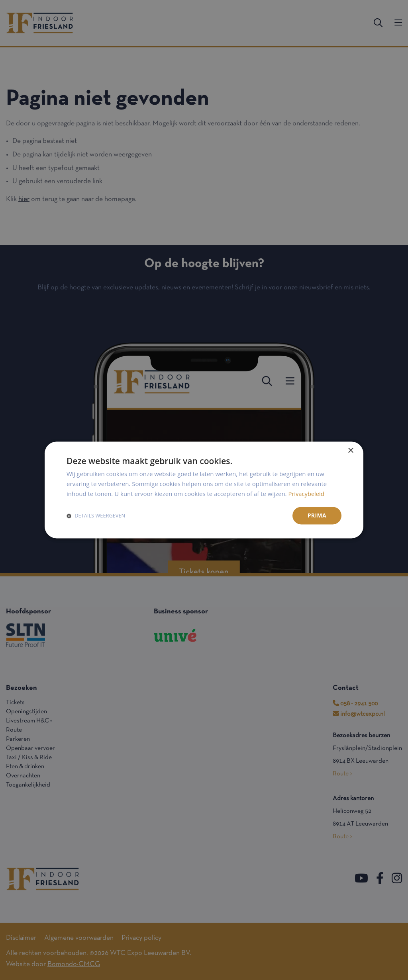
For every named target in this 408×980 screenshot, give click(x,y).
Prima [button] (317, 515)
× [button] (350, 451)
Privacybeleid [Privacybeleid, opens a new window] (306, 494)
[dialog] (204, 490)
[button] (96, 516)
